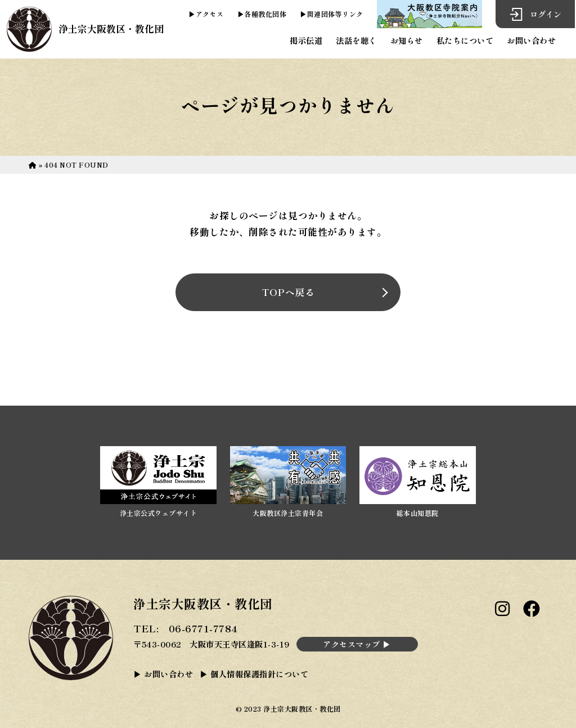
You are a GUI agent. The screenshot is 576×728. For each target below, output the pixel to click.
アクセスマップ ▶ (357, 644)
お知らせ (407, 40)
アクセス (210, 14)
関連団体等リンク (335, 14)
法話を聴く (356, 40)
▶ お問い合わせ (163, 674)
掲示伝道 (306, 40)
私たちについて (465, 40)
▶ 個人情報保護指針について (254, 674)
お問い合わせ (531, 40)
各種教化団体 (265, 14)
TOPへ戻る (288, 292)
